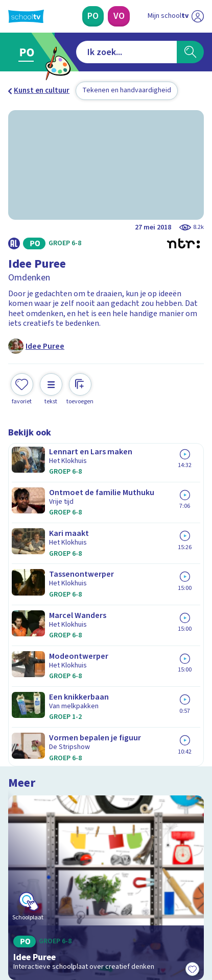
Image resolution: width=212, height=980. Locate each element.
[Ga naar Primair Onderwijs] (29, 52)
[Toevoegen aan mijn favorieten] (22, 389)
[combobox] (126, 52)
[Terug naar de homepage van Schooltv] (26, 17)
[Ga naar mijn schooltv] (176, 16)
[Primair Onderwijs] (93, 16)
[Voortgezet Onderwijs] (119, 16)
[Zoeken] (190, 52)
